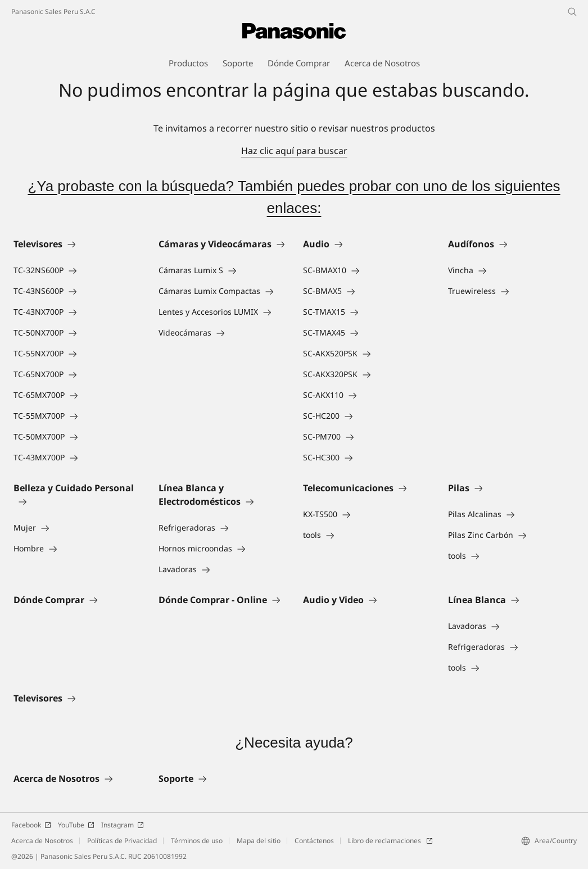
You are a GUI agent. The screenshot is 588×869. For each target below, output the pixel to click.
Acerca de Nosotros (42, 841)
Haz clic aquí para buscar (294, 151)
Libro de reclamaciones (390, 841)
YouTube (76, 825)
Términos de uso (197, 841)
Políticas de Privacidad (122, 841)
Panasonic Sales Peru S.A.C (53, 12)
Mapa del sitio (259, 841)
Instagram (123, 825)
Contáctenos (314, 841)
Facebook (31, 825)
